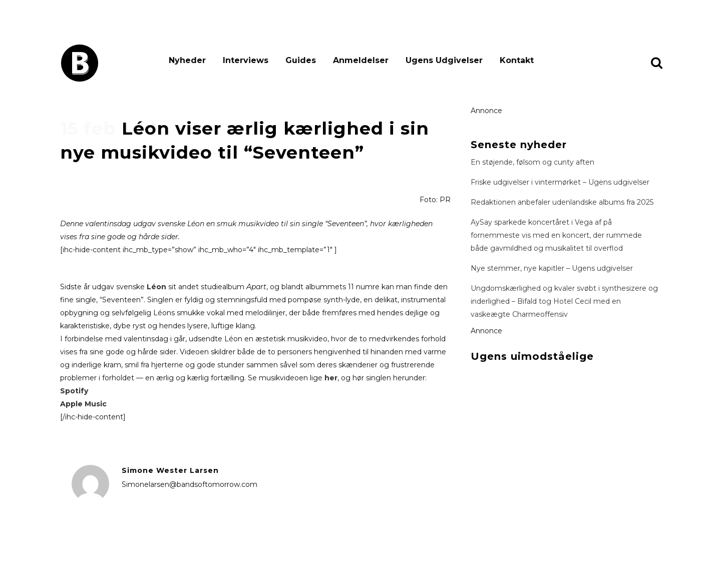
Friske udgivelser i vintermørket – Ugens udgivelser (560, 182)
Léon (156, 287)
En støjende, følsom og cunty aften (532, 162)
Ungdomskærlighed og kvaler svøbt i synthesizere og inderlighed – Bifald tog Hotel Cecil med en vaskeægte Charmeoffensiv (564, 301)
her (331, 378)
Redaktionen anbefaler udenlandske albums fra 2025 (562, 202)
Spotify (74, 391)
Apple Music (83, 404)
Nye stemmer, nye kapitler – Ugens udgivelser (552, 268)
